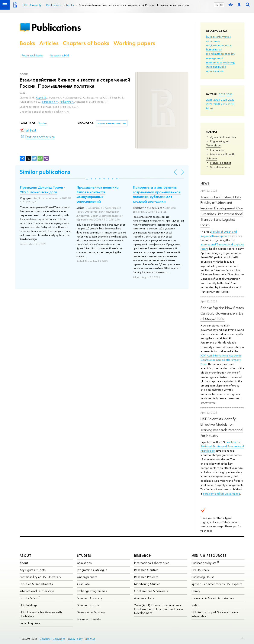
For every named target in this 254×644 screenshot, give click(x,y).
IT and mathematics (218, 54)
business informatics (218, 37)
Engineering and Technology (218, 143)
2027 (222, 94)
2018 (231, 104)
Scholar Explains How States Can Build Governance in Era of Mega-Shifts (222, 313)
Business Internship (90, 619)
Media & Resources (209, 556)
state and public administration (216, 69)
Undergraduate (87, 577)
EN (222, 5)
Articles (49, 43)
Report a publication (32, 56)
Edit (242, 638)
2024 (217, 100)
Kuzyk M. (41, 98)
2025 (209, 100)
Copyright (59, 639)
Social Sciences (220, 167)
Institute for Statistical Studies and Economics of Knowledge (222, 446)
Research (143, 556)
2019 (224, 104)
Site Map (90, 639)
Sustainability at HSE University (40, 577)
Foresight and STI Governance (222, 494)
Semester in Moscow (91, 612)
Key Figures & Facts (33, 570)
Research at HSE (60, 56)
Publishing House (203, 577)
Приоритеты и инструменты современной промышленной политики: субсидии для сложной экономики (157, 194)
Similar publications (45, 172)
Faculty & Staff (30, 598)
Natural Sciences (221, 163)
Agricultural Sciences (223, 137)
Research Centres (146, 570)
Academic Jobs (144, 598)
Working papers (134, 43)
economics (213, 41)
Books (27, 43)
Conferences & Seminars (151, 591)
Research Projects (146, 577)
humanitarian (214, 49)
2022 (231, 100)
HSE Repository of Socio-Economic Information (215, 614)
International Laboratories (152, 563)
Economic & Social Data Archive (213, 598)
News (205, 183)
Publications (56, 27)
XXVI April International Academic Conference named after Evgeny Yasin (221, 360)
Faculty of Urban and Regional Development (219, 234)
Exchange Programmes (92, 591)
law (233, 54)
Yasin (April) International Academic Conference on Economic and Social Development (159, 609)
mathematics (214, 62)
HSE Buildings (28, 605)
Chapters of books (86, 43)
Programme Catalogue (92, 570)
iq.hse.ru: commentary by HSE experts (217, 584)
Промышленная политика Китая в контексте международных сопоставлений (98, 194)
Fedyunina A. (67, 102)
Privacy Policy (75, 639)
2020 (217, 104)
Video (195, 605)
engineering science (219, 45)
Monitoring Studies (147, 584)
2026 (229, 94)
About (26, 556)
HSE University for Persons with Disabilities (41, 614)
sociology (229, 62)
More (210, 108)
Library (196, 591)
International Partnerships (37, 591)
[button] (87, 179)
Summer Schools (88, 605)
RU (217, 5)
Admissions (84, 563)
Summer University (90, 598)
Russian (43, 123)
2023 (224, 100)
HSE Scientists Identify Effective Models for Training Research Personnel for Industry (222, 427)
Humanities (217, 150)
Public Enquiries (30, 623)
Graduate (83, 584)
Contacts (45, 639)
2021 (209, 104)
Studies (84, 556)
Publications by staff (205, 563)
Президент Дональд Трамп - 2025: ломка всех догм (43, 190)
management (215, 58)
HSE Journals (200, 570)
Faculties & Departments (36, 584)
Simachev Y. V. (50, 102)
